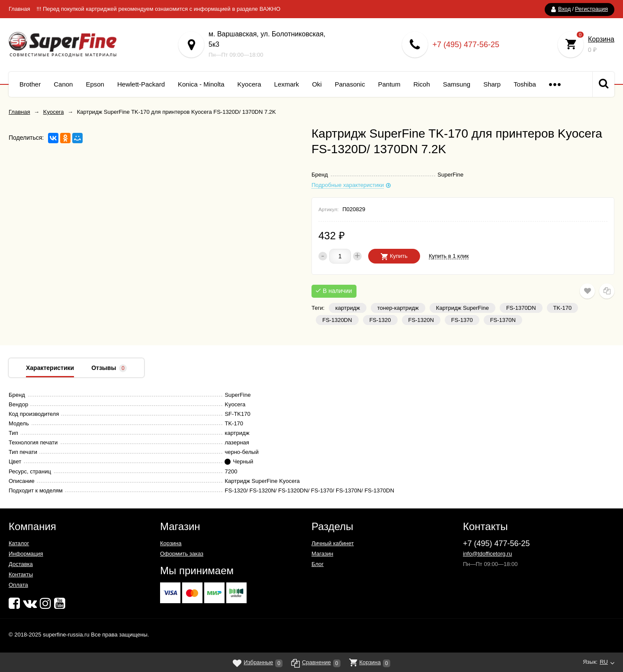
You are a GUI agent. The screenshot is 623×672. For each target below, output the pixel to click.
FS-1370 (462, 320)
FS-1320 (380, 320)
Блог (318, 564)
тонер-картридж (398, 308)
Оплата (18, 585)
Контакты (21, 574)
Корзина (601, 39)
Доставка (21, 564)
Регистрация (591, 9)
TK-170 (563, 308)
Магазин (322, 554)
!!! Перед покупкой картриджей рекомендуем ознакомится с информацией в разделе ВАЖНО (158, 9)
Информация (26, 554)
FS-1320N (421, 320)
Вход (564, 9)
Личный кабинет (333, 543)
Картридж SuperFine (462, 308)
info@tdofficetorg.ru (487, 554)
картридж (348, 308)
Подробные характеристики (348, 185)
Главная (19, 9)
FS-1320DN (337, 320)
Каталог (19, 543)
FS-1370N (503, 320)
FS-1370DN (521, 308)
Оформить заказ (182, 554)
